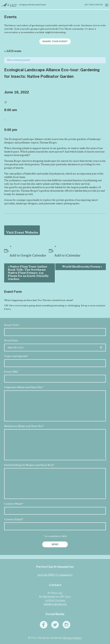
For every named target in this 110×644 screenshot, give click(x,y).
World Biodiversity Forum (82, 267)
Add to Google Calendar (28, 256)
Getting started (94, 5)
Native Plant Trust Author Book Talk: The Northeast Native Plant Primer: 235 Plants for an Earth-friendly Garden (28, 273)
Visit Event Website (22, 233)
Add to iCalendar (67, 256)
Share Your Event (55, 41)
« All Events (13, 51)
